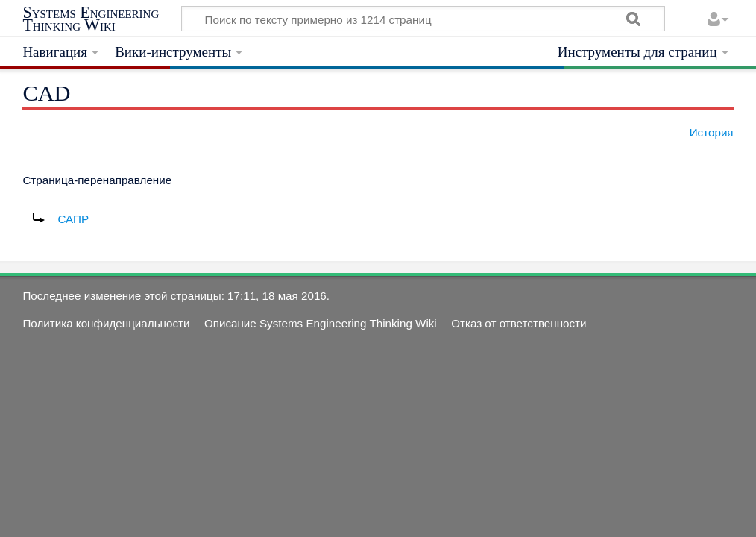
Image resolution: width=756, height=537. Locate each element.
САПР (73, 219)
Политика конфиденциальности (106, 323)
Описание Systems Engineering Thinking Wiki (321, 323)
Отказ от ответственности (519, 323)
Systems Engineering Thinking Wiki (91, 19)
